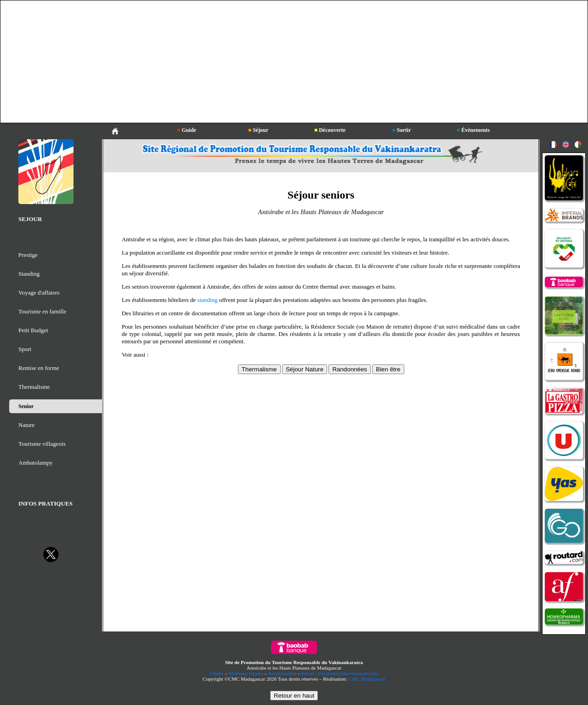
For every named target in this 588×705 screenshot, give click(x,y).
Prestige (28, 255)
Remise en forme (39, 368)
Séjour (258, 130)
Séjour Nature (305, 369)
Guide (187, 130)
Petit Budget (33, 330)
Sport (25, 349)
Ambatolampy (35, 463)
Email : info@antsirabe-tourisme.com (340, 673)
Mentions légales (246, 673)
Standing (29, 274)
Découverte (330, 130)
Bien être (388, 369)
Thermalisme (34, 387)
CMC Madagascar (367, 679)
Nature (26, 425)
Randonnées (350, 369)
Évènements (473, 130)
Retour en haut (294, 696)
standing (208, 300)
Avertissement (282, 673)
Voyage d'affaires (39, 293)
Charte (217, 673)
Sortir (402, 130)
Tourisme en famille (42, 311)
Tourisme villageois (42, 444)
